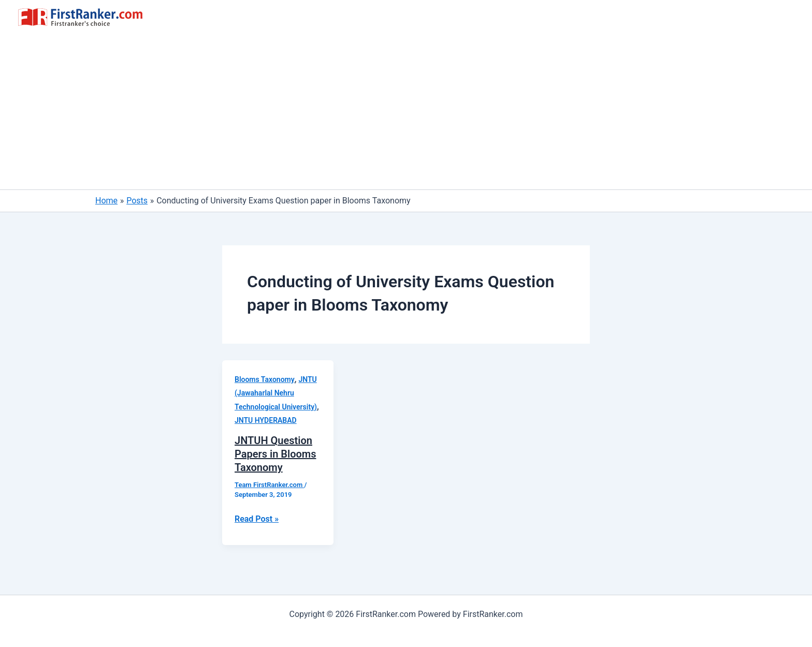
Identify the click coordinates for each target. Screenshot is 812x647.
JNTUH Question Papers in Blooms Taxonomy (275, 454)
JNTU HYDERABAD (266, 420)
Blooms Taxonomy (265, 379)
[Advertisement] (406, 112)
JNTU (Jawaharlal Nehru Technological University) (276, 393)
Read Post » (257, 519)
